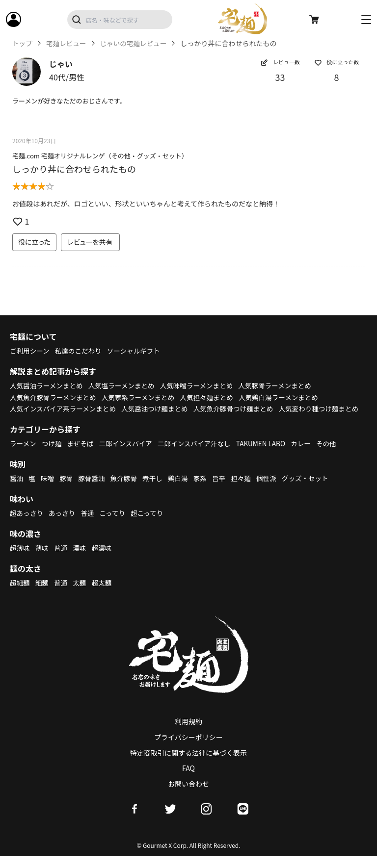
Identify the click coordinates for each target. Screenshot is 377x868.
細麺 (43, 594)
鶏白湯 (182, 490)
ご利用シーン (30, 351)
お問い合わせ (188, 795)
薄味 (43, 560)
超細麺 (20, 594)
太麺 (81, 594)
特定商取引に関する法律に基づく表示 (188, 764)
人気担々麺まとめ (213, 397)
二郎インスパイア (129, 455)
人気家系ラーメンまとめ (142, 397)
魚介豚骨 (127, 490)
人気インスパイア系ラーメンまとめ (65, 408)
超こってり (151, 525)
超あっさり (27, 525)
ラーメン (23, 455)
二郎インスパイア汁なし (199, 455)
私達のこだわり (80, 351)
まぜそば (82, 455)
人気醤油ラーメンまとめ (47, 385)
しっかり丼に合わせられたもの (74, 169)
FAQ (188, 780)
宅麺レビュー (67, 43)
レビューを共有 (90, 242)
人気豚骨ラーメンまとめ (283, 385)
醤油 (17, 490)
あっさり (63, 525)
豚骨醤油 (94, 490)
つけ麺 (53, 455)
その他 (335, 455)
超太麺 (104, 594)
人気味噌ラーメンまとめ (202, 385)
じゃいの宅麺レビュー (136, 43)
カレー (309, 455)
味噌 (48, 490)
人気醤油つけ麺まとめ (159, 408)
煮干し (156, 490)
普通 (89, 525)
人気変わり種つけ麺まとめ (51, 420)
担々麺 (246, 490)
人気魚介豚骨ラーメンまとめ (54, 397)
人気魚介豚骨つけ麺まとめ (240, 408)
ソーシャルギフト (137, 351)
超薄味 (20, 560)
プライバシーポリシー (188, 749)
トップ (23, 43)
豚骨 (67, 490)
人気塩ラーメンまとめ (125, 385)
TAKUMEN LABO (268, 455)
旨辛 (224, 490)
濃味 (81, 560)
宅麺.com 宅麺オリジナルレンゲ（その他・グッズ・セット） (100, 156)
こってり (115, 525)
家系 (205, 490)
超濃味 (104, 560)
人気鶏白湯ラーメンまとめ (286, 397)
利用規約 (188, 733)
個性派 (273, 490)
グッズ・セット (313, 490)
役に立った (34, 242)
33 (280, 77)
